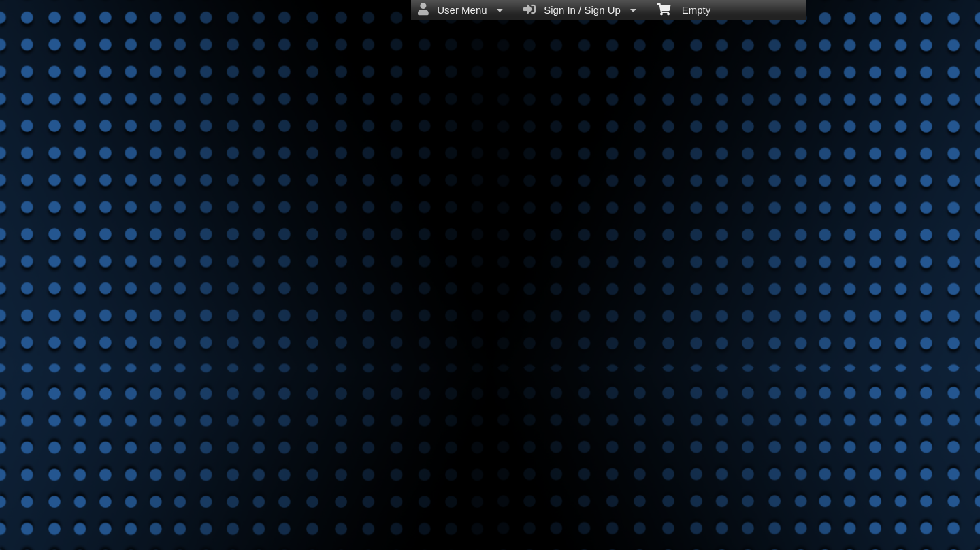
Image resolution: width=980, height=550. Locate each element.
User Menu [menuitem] (460, 10)
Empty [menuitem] (684, 9)
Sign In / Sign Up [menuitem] (580, 10)
